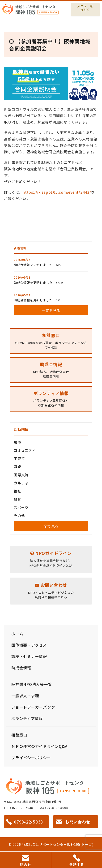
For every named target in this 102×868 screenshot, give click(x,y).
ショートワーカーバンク (33, 707)
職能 (17, 467)
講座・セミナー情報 (29, 656)
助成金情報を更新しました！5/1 (37, 300)
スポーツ (21, 507)
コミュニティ (25, 450)
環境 (17, 442)
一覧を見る (51, 310)
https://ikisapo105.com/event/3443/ (57, 192)
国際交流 (21, 475)
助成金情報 (21, 668)
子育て (19, 458)
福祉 (17, 491)
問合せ (25, 861)
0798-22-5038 (23, 808)
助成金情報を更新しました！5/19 (38, 283)
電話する (77, 861)
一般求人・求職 (25, 696)
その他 (19, 515)
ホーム (17, 634)
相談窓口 (19, 735)
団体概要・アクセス (29, 645)
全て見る (51, 526)
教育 (17, 499)
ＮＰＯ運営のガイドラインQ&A (39, 746)
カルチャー (23, 483)
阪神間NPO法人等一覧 (32, 684)
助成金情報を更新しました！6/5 (37, 265)
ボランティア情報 (27, 718)
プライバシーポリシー (31, 758)
